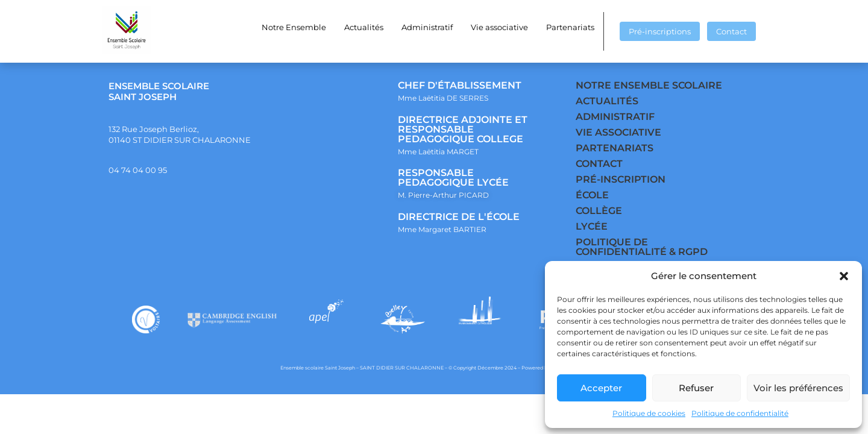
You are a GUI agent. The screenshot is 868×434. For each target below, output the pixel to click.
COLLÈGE (599, 211)
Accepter (601, 388)
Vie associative (499, 27)
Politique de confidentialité (740, 413)
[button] (844, 276)
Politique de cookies (649, 413)
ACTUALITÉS (607, 101)
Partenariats (570, 27)
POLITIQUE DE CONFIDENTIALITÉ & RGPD (642, 247)
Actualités (364, 27)
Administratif (427, 27)
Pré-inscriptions (660, 31)
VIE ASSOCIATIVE (618, 132)
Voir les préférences (798, 388)
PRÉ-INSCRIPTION (621, 179)
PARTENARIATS (615, 148)
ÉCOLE (592, 195)
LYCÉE (592, 226)
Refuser (696, 388)
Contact (731, 31)
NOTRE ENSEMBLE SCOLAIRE (649, 85)
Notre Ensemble (294, 27)
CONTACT (599, 164)
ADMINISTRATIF (615, 117)
